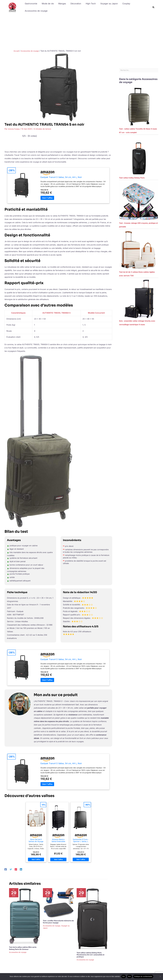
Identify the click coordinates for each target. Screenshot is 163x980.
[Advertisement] (81, 31)
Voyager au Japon (107, 4)
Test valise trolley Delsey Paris (132, 178)
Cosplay (123, 4)
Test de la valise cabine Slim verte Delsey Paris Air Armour (23, 948)
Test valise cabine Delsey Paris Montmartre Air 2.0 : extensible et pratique (90, 955)
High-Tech (89, 4)
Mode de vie (47, 4)
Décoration (74, 4)
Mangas (61, 4)
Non (130, 976)
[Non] (160, 976)
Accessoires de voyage (36, 11)
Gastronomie (31, 4)
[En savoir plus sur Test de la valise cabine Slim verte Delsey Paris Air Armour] (25, 916)
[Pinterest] (16, 869)
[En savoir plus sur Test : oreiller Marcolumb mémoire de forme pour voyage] (58, 903)
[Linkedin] (21, 869)
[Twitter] (11, 869)
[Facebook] (6, 869)
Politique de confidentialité (143, 976)
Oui (124, 976)
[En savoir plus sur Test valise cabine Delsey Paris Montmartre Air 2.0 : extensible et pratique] (92, 919)
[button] (153, 7)
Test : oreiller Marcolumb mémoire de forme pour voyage (58, 922)
